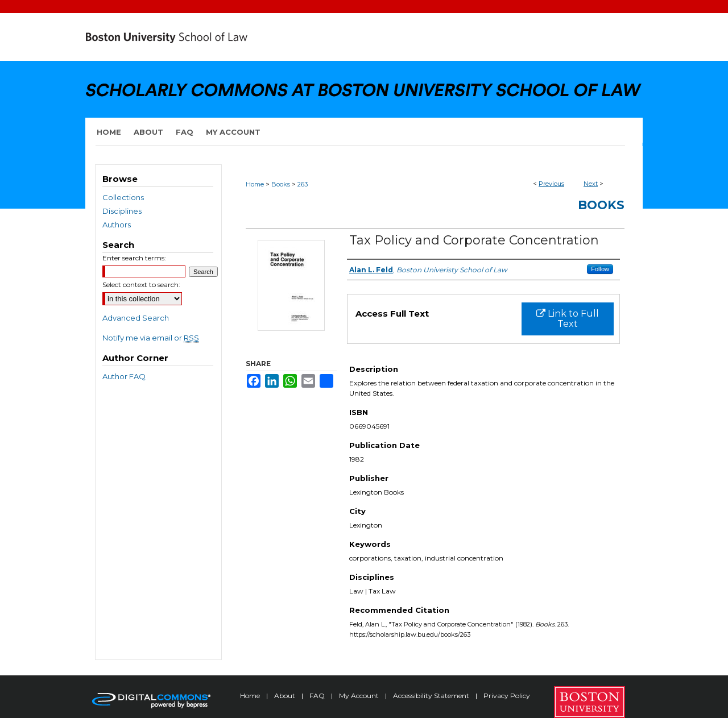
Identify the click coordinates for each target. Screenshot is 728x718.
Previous (551, 184)
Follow (600, 269)
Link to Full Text (568, 319)
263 (303, 184)
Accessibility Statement (432, 696)
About (286, 696)
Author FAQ (124, 376)
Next (591, 184)
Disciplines (122, 211)
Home (255, 184)
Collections (123, 197)
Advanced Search (136, 318)
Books (281, 184)
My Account (360, 696)
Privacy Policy (507, 696)
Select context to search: (141, 285)
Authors (117, 225)
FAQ (318, 696)
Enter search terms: (134, 258)
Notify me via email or (151, 338)
